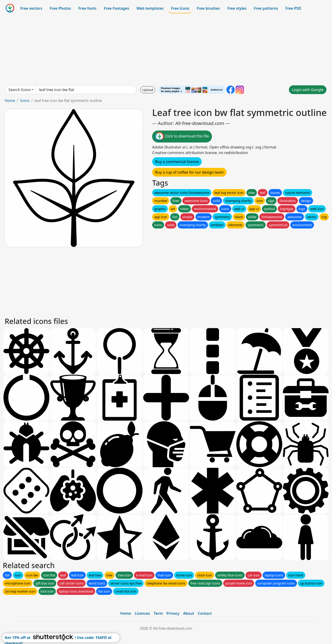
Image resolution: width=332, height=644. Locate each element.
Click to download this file (182, 137)
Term (158, 613)
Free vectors (31, 8)
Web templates (150, 8)
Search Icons (19, 90)
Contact (205, 613)
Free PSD (293, 8)
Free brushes (208, 8)
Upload (148, 90)
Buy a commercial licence (177, 162)
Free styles (237, 8)
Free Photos (60, 8)
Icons (25, 101)
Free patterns (266, 8)
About (188, 613)
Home (10, 101)
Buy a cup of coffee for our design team (189, 172)
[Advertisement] (166, 49)
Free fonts (87, 8)
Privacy (173, 613)
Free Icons (180, 8)
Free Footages (116, 8)
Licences (142, 613)
